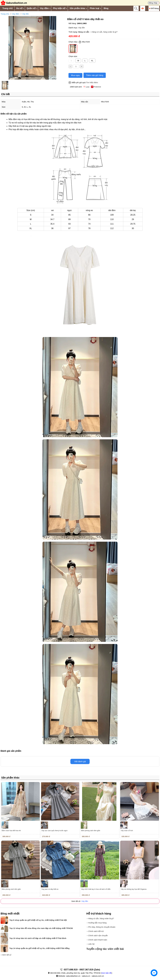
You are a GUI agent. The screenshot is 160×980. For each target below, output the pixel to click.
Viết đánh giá (80, 762)
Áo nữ (19, 8)
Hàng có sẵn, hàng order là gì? (105, 32)
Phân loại (94, 8)
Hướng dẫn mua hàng (97, 923)
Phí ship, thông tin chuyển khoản (102, 927)
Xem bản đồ (106, 973)
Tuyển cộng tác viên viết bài (105, 949)
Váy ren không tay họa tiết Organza (134, 889)
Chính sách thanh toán (98, 940)
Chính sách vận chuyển (98, 935)
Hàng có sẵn (84, 32)
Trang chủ (7, 8)
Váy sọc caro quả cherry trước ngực (55, 831)
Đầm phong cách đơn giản (91, 831)
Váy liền (25, 14)
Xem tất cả (7, 955)
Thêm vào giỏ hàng (95, 75)
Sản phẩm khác (77, 8)
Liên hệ (91, 944)
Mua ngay (75, 75)
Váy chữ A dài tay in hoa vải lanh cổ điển (96, 889)
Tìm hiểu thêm (92, 82)
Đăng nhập (153, 3)
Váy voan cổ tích (127, 831)
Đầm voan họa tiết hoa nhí (11, 831)
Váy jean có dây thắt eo (50, 889)
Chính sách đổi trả (96, 931)
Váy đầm (44, 8)
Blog (106, 8)
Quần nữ (31, 8)
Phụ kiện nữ (59, 8)
